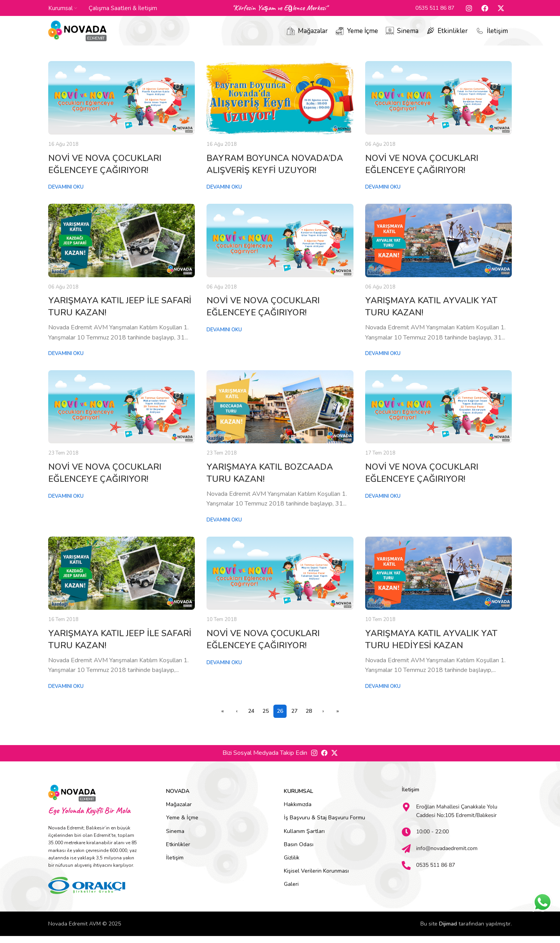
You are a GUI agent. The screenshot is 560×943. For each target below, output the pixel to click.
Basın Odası (299, 851)
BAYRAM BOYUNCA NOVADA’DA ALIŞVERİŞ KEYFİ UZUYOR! (275, 171)
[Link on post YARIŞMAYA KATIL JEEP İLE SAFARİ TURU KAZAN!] (122, 248)
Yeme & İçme (182, 825)
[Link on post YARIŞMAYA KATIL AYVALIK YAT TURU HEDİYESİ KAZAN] (438, 580)
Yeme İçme (362, 35)
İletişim (497, 35)
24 (251, 718)
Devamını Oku (66, 194)
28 (309, 718)
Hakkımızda (298, 811)
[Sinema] (390, 35)
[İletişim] (480, 35)
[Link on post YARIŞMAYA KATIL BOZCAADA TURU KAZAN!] (280, 414)
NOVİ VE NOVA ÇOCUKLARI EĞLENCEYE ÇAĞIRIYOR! (105, 171)
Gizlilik (292, 865)
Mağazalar (313, 35)
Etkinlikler (453, 35)
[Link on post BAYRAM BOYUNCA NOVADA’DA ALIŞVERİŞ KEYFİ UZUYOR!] (280, 105)
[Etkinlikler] (430, 35)
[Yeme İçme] (340, 35)
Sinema (408, 35)
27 (294, 718)
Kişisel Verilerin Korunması (316, 878)
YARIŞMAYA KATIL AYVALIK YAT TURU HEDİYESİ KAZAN (431, 646)
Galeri (291, 891)
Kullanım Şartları (304, 838)
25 (266, 718)
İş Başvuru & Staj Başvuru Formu (325, 825)
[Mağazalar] (291, 35)
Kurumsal (298, 798)
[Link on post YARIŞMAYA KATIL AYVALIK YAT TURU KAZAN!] (438, 248)
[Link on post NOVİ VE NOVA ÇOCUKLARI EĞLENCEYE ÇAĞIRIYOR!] (122, 105)
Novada (178, 798)
